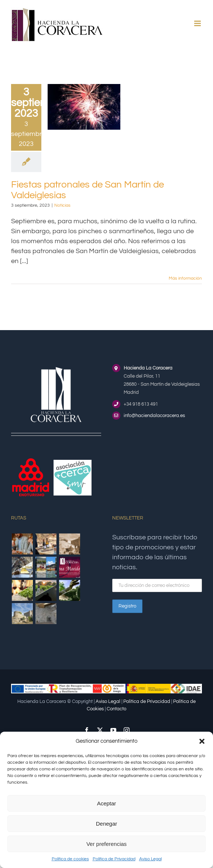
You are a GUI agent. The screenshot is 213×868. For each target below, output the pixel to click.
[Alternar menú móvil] (198, 23)
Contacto (116, 709)
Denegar (107, 824)
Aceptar (107, 803)
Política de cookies (70, 859)
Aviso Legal (150, 859)
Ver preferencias (106, 844)
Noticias (62, 205)
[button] (202, 741)
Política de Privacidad (114, 859)
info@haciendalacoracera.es (154, 416)
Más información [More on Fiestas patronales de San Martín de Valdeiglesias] (185, 278)
